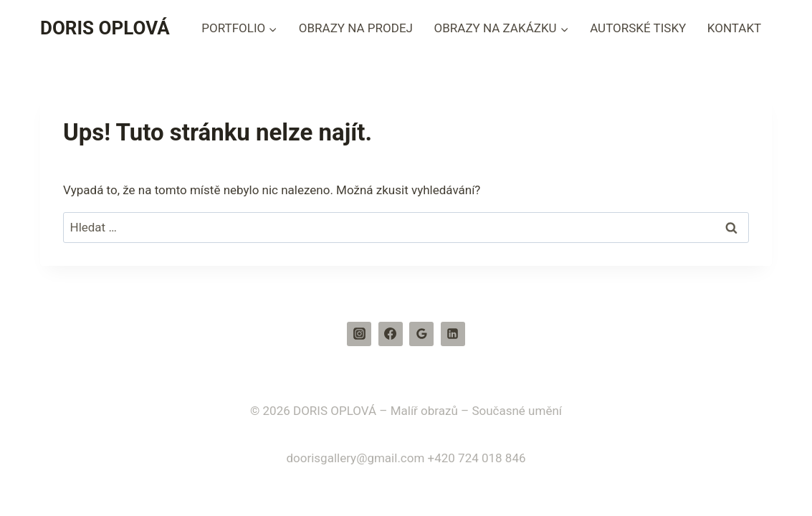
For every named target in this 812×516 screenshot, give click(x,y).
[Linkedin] (453, 334)
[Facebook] (391, 334)
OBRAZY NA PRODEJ (356, 28)
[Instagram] (359, 334)
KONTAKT (734, 28)
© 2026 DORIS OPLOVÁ (313, 411)
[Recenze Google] (421, 334)
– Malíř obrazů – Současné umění (471, 411)
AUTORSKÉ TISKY (638, 28)
